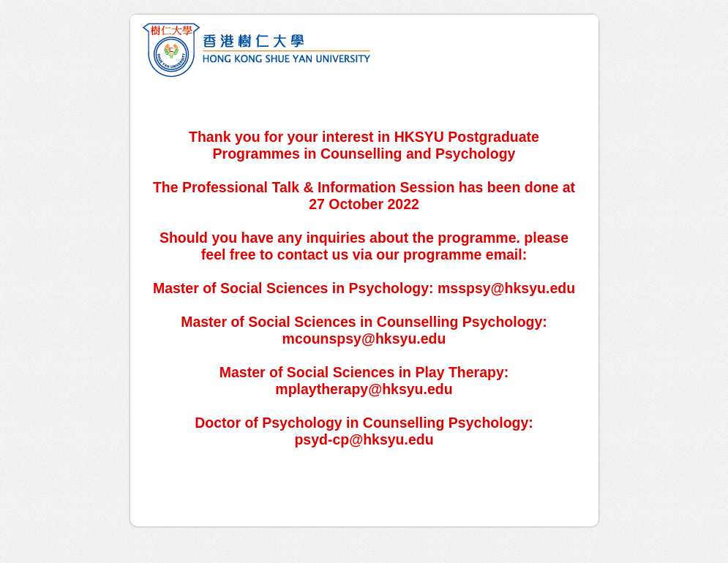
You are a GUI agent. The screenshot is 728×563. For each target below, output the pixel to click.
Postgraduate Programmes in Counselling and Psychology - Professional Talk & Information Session (364, 48)
